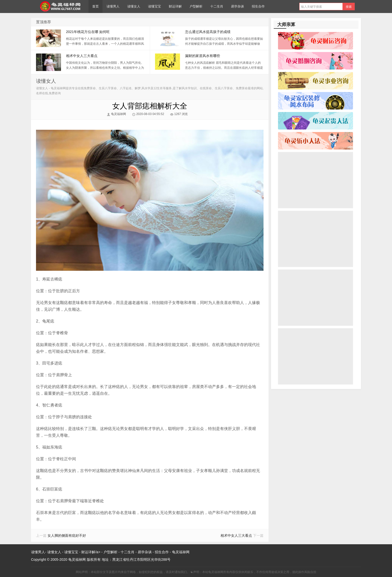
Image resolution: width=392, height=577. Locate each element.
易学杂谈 (237, 6)
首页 (95, 6)
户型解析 (196, 6)
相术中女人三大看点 (236, 535)
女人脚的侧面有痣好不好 (67, 535)
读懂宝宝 (154, 6)
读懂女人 (134, 6)
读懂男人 (113, 6)
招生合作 (258, 6)
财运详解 (175, 6)
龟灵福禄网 (60, 6)
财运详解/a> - (92, 552)
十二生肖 (217, 6)
